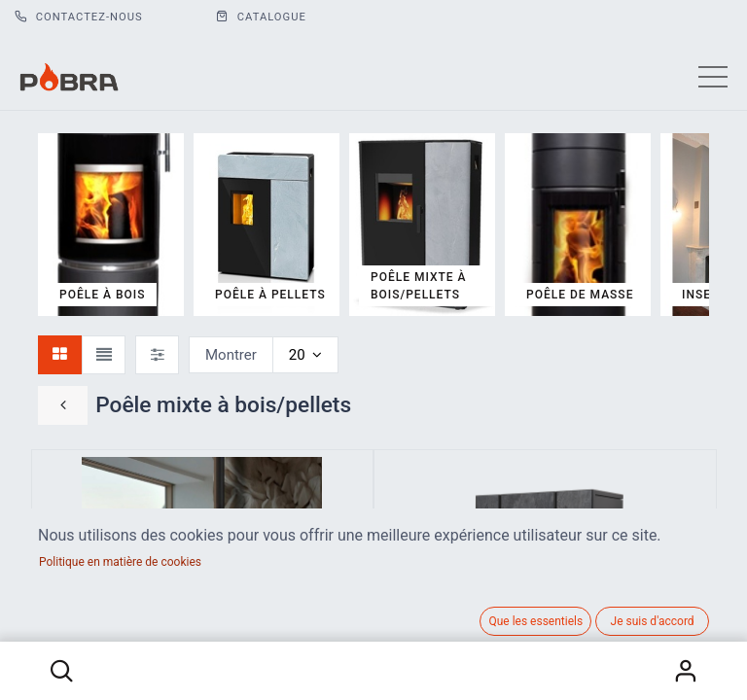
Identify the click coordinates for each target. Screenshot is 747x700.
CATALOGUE (261, 17)
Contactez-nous (79, 17)
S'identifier (686, 671)
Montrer (231, 355)
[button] (61, 671)
